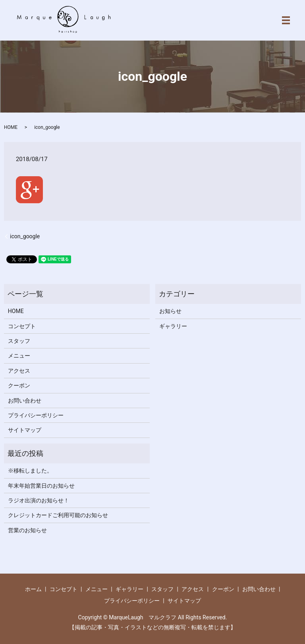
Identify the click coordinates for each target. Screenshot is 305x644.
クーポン (19, 385)
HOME (11, 127)
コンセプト (22, 326)
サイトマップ (25, 430)
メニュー (19, 356)
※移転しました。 (30, 471)
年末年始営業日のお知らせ (41, 486)
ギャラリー (173, 326)
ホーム (33, 589)
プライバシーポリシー (36, 415)
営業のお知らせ (27, 530)
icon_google (25, 236)
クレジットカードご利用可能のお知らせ (58, 515)
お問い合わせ (25, 401)
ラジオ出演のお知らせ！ (39, 500)
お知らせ (170, 311)
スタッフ (19, 341)
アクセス (19, 371)
